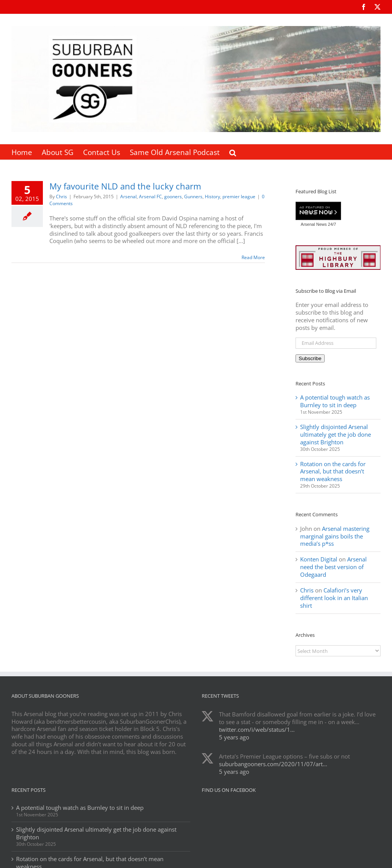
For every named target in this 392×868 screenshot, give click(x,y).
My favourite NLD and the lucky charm (125, 186)
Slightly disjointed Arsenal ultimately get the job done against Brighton (336, 434)
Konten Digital (319, 559)
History (212, 197)
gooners (173, 197)
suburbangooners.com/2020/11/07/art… (273, 764)
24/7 (331, 224)
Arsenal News (314, 224)
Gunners (193, 197)
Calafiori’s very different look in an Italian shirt (334, 598)
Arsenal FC (150, 197)
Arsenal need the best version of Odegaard (333, 567)
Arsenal (128, 197)
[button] (233, 152)
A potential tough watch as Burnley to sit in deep (335, 401)
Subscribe (310, 358)
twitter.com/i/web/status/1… (257, 729)
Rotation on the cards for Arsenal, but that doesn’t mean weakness (333, 472)
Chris (61, 197)
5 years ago (234, 737)
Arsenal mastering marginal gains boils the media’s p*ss (335, 536)
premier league (239, 197)
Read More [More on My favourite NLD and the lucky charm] (253, 257)
